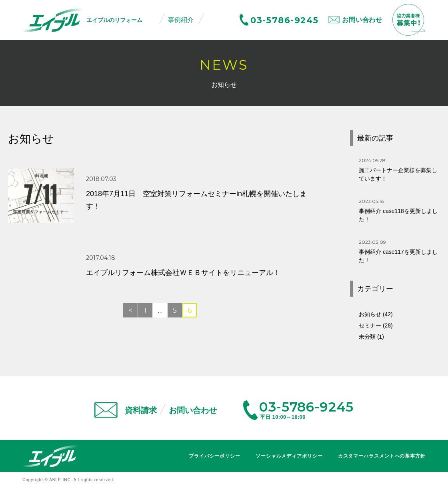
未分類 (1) (371, 337)
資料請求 (141, 410)
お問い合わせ (362, 20)
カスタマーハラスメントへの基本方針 (382, 456)
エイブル (50, 456)
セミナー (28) (376, 325)
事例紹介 (181, 20)
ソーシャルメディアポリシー (289, 456)
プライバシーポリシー (215, 456)
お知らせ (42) (376, 314)
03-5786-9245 (284, 20)
